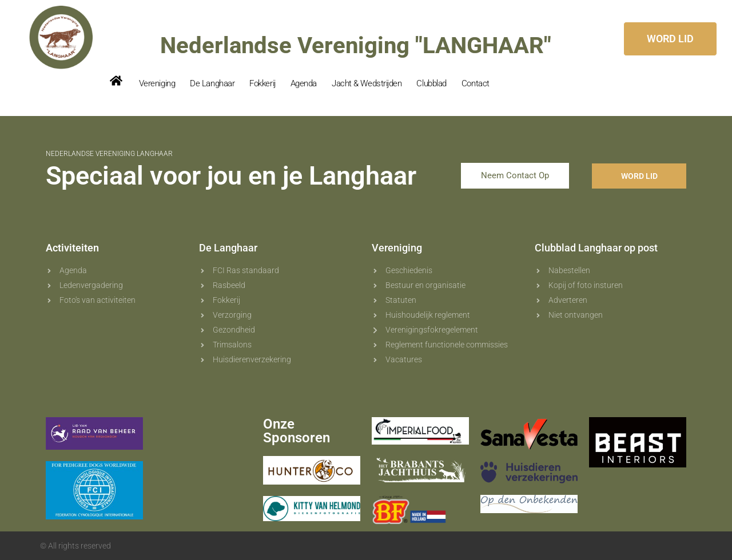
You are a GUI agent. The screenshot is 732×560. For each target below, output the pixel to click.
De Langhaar (212, 83)
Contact (476, 83)
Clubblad (431, 83)
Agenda (304, 83)
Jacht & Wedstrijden (367, 83)
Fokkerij (262, 83)
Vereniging (157, 83)
